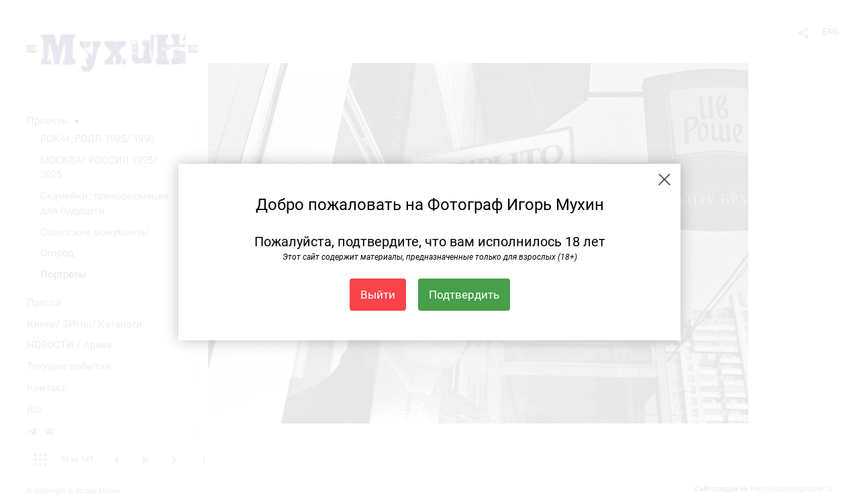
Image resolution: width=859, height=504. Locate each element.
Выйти (378, 295)
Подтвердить (464, 295)
